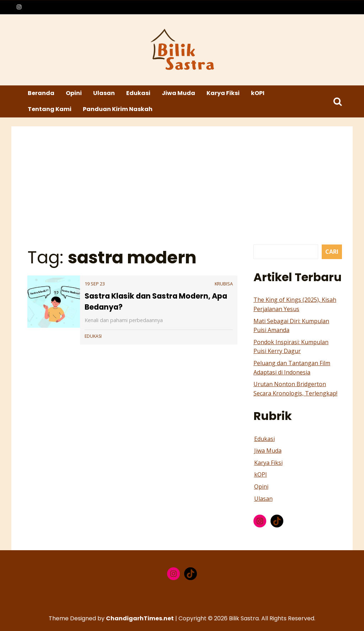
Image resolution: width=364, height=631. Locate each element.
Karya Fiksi (223, 93)
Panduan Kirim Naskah (118, 109)
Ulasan (104, 93)
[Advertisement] (183, 191)
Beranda (41, 93)
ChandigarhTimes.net (140, 618)
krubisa (224, 284)
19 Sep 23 (95, 284)
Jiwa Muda (178, 93)
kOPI (258, 93)
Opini (74, 93)
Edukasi (138, 93)
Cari (332, 252)
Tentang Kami (50, 109)
